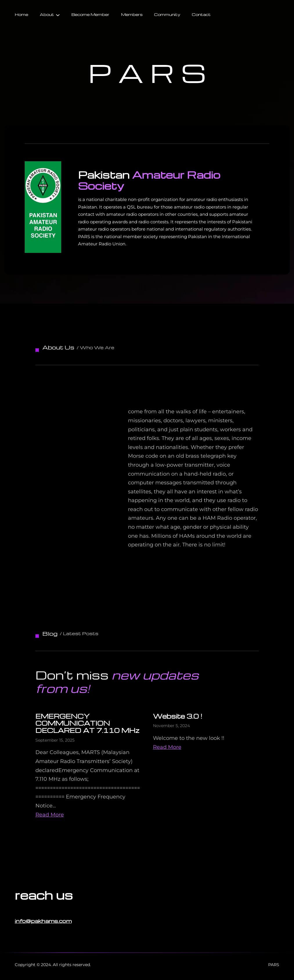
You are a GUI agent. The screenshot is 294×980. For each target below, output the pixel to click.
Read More (50, 815)
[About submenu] (58, 15)
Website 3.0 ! (178, 716)
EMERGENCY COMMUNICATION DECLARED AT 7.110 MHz (87, 723)
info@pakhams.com (43, 921)
